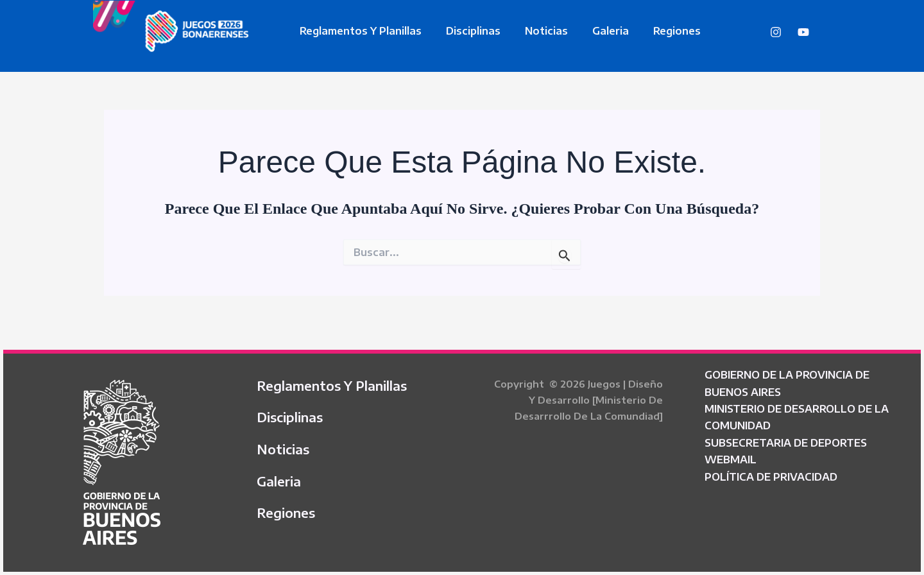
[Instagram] (776, 32)
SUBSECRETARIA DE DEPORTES (786, 443)
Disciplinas (467, 31)
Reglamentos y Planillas (359, 31)
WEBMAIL (731, 459)
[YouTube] (803, 32)
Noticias (537, 31)
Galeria (597, 31)
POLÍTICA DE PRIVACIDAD (771, 477)
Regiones (660, 31)
